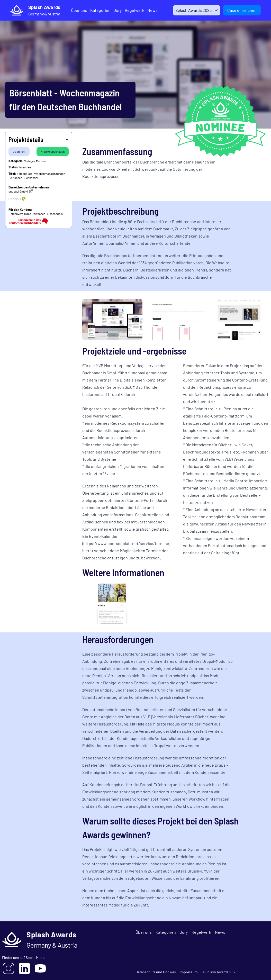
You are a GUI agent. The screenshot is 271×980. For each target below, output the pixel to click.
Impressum (189, 972)
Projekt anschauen (53, 151)
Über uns (75, 10)
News (149, 10)
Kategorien (97, 10)
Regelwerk (131, 10)
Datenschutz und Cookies (156, 972)
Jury (114, 10)
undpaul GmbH (21, 191)
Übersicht (19, 151)
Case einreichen (242, 10)
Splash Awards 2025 (192, 10)
